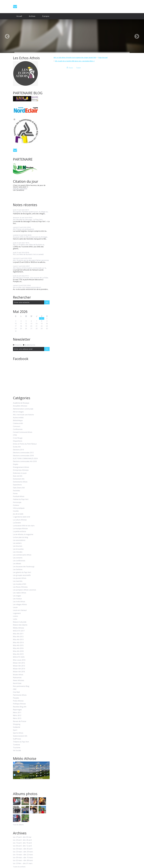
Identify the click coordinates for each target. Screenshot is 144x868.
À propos (46, 16)
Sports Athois (18, 733)
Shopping (17, 724)
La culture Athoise (20, 520)
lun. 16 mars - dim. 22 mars (23, 855)
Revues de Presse (20, 721)
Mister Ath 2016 (19, 672)
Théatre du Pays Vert (21, 742)
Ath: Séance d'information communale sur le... (30, 268)
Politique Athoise (19, 704)
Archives (32, 16)
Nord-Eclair (17, 683)
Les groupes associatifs (22, 575)
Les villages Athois (20, 604)
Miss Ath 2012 (18, 637)
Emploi (16, 464)
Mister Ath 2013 (19, 666)
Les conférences (19, 561)
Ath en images (18, 412)
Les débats (17, 564)
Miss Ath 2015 (18, 645)
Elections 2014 (18, 450)
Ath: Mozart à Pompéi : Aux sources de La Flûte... (31, 278)
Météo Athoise (18, 628)
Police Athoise (18, 701)
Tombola (16, 745)
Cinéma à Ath (18, 423)
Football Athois (19, 496)
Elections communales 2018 (23, 456)
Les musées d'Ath (20, 584)
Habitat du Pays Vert (21, 499)
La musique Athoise (20, 529)
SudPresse (17, 739)
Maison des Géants (20, 625)
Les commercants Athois (22, 555)
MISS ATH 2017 (19, 631)
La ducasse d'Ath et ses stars (24, 526)
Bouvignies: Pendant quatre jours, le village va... (31, 212)
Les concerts (18, 558)
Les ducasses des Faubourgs (24, 567)
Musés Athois (18, 675)
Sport (15, 730)
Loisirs (15, 616)
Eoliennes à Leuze (20, 473)
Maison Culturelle (20, 622)
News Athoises (19, 680)
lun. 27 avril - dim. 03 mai (22, 837)
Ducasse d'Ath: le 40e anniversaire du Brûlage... (31, 237)
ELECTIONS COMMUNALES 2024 (25, 459)
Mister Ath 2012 (19, 663)
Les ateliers (17, 543)
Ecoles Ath (17, 447)
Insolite (16, 511)
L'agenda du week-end (21, 517)
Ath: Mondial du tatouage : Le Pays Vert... (28, 220)
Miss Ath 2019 (18, 654)
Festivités (16, 491)
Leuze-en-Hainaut (20, 610)
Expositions (17, 485)
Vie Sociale (17, 750)
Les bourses (18, 546)
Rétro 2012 (17, 715)
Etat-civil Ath (18, 476)
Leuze (15, 607)
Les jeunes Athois (20, 578)
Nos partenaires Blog (21, 686)
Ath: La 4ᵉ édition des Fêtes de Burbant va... (29, 245)
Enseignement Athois (21, 467)
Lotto (15, 619)
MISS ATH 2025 (19, 657)
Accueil (19, 16)
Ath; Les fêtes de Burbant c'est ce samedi (28, 254)
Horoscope (17, 502)
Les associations (19, 540)
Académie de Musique (21, 403)
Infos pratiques (19, 508)
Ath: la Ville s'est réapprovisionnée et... (27, 287)
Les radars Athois (20, 593)
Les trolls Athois (19, 602)
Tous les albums (18, 825)
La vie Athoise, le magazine (23, 534)
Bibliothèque (18, 420)
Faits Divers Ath (19, 488)
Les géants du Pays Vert (22, 572)
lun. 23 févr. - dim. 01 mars (23, 863)
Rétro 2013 (17, 718)
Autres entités (18, 418)
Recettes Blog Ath (20, 707)
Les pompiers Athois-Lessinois (24, 590)
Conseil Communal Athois (23, 432)
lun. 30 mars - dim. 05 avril (23, 849)
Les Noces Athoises (20, 587)
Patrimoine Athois (20, 695)
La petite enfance (19, 531)
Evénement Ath (19, 479)
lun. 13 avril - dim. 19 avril (22, 843)
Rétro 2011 (17, 713)
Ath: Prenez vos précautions (23, 229)
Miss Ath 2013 (18, 640)
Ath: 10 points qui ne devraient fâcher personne (31, 260)
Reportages (17, 710)
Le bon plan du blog (20, 537)
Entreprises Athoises (21, 470)
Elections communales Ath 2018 (25, 461)
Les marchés (18, 581)
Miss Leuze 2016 (19, 660)
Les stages (17, 596)
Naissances (17, 678)
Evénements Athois (20, 482)
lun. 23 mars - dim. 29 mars (23, 852)
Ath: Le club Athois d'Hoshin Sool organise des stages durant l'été (75, 57)
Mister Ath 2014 (19, 669)
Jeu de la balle (18, 514)
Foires (15, 494)
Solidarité (17, 727)
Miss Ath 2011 (18, 634)
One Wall (16, 692)
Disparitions (18, 441)
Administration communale (23, 409)
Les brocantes (18, 549)
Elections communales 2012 (23, 453)
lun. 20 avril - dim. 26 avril (22, 840)
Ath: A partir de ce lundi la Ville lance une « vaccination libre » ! (75, 61)
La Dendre (17, 523)
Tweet (78, 68)
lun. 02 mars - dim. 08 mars (23, 860)
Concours (17, 426)
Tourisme (17, 748)
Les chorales (18, 552)
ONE (15, 689)
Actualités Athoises (20, 406)
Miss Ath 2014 (18, 643)
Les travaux (17, 599)
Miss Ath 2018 (18, 651)
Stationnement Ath (20, 736)
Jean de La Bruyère (20, 189)
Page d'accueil (103, 57)
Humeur (16, 505)
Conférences (18, 429)
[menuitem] (19, 16)
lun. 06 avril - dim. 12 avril (22, 846)
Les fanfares (18, 569)
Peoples (16, 698)
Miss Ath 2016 (18, 648)
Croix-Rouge (18, 438)
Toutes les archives (19, 867)
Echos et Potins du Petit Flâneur (25, 444)
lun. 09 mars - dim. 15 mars (23, 858)
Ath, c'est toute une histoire (23, 415)
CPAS (15, 435)
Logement (17, 613)
